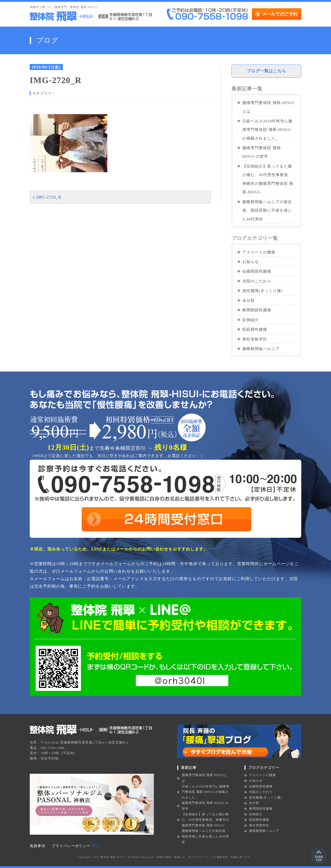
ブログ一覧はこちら (266, 71)
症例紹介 (251, 320)
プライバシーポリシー (71, 846)
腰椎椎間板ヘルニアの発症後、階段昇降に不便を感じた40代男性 (267, 210)
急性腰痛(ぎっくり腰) (262, 291)
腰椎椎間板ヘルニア (261, 349)
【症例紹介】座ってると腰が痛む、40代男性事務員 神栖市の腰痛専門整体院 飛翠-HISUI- (268, 179)
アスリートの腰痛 (259, 252)
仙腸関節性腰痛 (257, 271)
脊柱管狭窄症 (255, 339)
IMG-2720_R (49, 197)
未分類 (249, 300)
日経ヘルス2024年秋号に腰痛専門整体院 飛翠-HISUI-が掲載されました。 (267, 130)
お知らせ (251, 262)
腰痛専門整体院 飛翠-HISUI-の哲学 (262, 152)
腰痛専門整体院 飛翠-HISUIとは (268, 107)
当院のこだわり (257, 281)
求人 (96, 846)
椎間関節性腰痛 (257, 310)
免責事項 (37, 846)
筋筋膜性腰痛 (255, 329)
